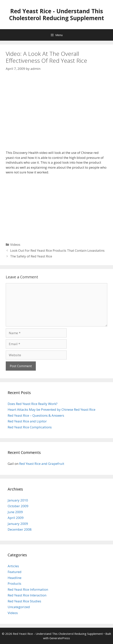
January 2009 (18, 524)
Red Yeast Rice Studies (24, 601)
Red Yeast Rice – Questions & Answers (36, 415)
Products (14, 583)
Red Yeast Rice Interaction (27, 595)
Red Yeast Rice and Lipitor (27, 421)
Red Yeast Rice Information (28, 589)
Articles (13, 566)
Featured (15, 572)
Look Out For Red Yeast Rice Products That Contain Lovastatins (57, 250)
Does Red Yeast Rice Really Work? (33, 404)
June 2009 (15, 512)
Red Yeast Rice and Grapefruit (42, 464)
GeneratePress (60, 638)
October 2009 (18, 506)
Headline (15, 578)
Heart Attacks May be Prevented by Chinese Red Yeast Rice (52, 409)
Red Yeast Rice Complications (30, 427)
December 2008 (20, 529)
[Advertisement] (56, 206)
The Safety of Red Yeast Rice (31, 256)
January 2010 (18, 500)
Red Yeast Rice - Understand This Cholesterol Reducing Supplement (56, 14)
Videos (15, 244)
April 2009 (16, 518)
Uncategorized (19, 607)
